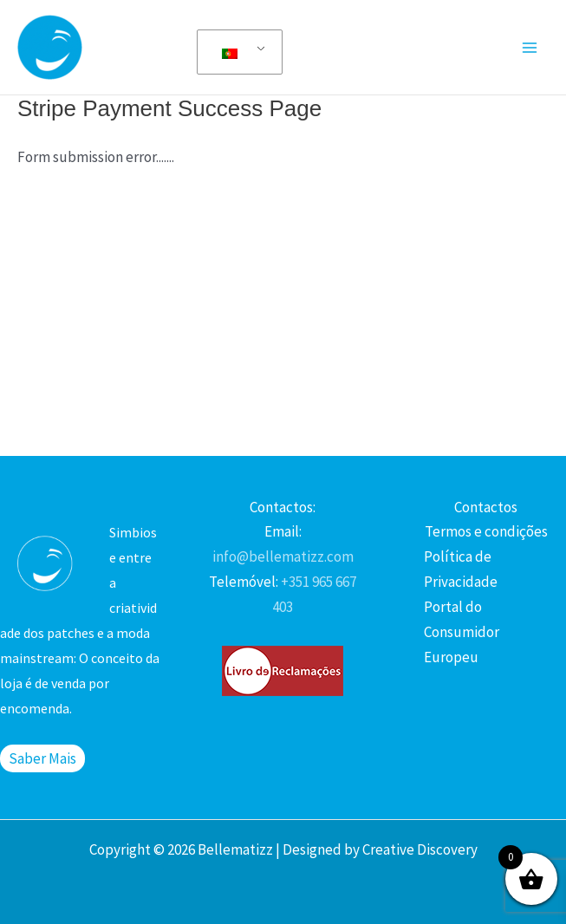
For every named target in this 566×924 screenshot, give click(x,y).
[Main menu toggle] (530, 48)
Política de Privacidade (461, 569)
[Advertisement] (283, 309)
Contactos (486, 507)
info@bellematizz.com (283, 556)
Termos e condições (486, 531)
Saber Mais (42, 758)
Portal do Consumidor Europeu (462, 632)
